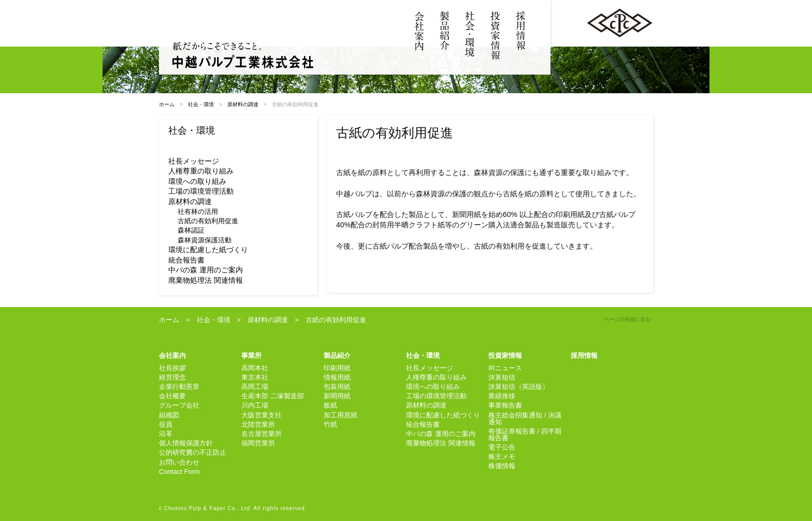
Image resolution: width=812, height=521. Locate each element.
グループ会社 (179, 405)
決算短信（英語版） (519, 387)
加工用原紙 (340, 415)
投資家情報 (505, 356)
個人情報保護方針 (186, 443)
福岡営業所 (258, 443)
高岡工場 (255, 387)
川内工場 (255, 405)
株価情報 (502, 466)
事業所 (251, 356)
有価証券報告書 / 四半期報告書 (525, 435)
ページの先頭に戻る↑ (628, 319)
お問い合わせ (179, 462)
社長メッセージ (194, 161)
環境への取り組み (197, 181)
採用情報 (584, 356)
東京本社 (255, 377)
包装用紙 (337, 387)
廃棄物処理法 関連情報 (206, 280)
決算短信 (502, 377)
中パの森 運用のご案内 (206, 270)
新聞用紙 (337, 396)
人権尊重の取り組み (201, 171)
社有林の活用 (198, 212)
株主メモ (502, 457)
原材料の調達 (243, 104)
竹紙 (330, 424)
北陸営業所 (258, 424)
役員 (166, 424)
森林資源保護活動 (205, 240)
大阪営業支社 (262, 415)
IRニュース (505, 368)
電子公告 (502, 447)
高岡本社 (255, 368)
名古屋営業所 (262, 434)
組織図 (169, 415)
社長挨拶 (172, 368)
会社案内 (172, 356)
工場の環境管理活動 (201, 191)
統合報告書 (186, 260)
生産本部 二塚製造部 (273, 396)
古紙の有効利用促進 (208, 221)
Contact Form (179, 472)
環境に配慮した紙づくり (208, 250)
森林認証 (191, 230)
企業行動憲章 (179, 387)
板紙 (330, 405)
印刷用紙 (337, 368)
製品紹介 (337, 356)
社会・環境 (201, 104)
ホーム (167, 104)
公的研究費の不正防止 (193, 452)
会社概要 (172, 396)
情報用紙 (337, 377)
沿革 (166, 434)
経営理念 (172, 377)
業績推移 (502, 396)
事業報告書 (505, 405)
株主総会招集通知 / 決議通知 (525, 418)
